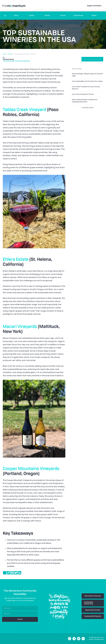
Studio (94, 16)
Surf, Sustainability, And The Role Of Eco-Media (87, 81)
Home (5, 54)
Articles (10, 54)
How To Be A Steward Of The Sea (83, 94)
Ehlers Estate (16, 259)
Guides (32, 16)
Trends (63, 16)
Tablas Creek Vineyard (24, 109)
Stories (47, 16)
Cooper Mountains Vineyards (31, 468)
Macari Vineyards (20, 326)
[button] (16, 16)
